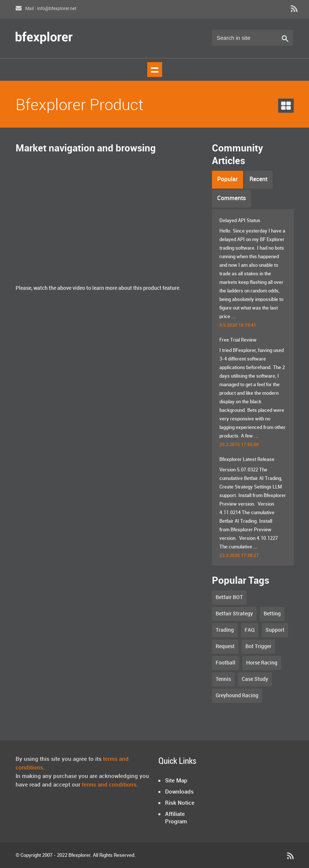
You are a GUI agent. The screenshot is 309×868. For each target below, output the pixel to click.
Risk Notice (180, 803)
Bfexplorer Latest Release (247, 459)
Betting (272, 614)
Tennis (223, 679)
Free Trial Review (238, 340)
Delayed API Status (240, 221)
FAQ (250, 630)
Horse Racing (262, 663)
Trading (225, 630)
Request (225, 646)
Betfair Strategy (234, 614)
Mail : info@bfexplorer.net (46, 9)
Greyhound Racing (237, 696)
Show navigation (155, 70)
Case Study (255, 679)
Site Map (176, 781)
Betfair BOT (229, 597)
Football (226, 663)
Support (275, 630)
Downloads (179, 792)
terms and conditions (109, 785)
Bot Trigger (258, 646)
